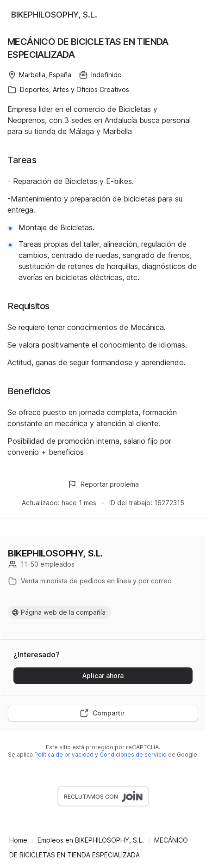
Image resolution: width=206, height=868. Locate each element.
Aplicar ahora (103, 675)
